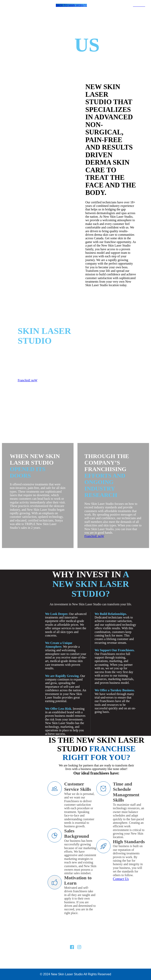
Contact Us (121, 879)
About (56, 940)
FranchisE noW (28, 380)
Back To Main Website (71, 5)
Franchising (72, 940)
